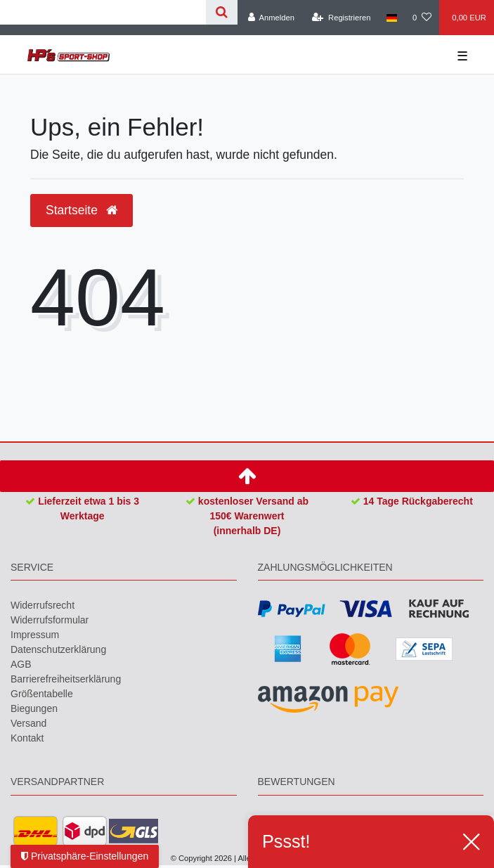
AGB (21, 664)
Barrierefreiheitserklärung (66, 679)
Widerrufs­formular (50, 620)
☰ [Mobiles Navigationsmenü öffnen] (462, 56)
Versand (28, 723)
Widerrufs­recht (43, 605)
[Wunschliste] (422, 18)
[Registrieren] (341, 18)
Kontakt (27, 738)
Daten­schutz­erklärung (58, 649)
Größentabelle (42, 694)
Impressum (35, 635)
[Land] (392, 18)
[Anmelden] (271, 18)
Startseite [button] (82, 210)
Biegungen (34, 708)
